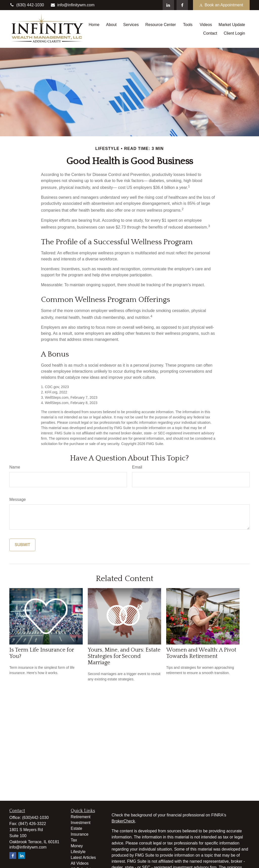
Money (77, 846)
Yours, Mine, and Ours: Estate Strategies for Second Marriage (124, 656)
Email (137, 467)
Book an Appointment (221, 5)
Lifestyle (78, 852)
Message (18, 499)
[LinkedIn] (168, 5)
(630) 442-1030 (27, 5)
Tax (74, 840)
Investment (81, 823)
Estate (77, 828)
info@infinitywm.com (72, 5)
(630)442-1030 (35, 818)
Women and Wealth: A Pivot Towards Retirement (201, 653)
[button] (94, 25)
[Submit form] (22, 545)
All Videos (80, 863)
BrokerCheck (123, 821)
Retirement (81, 817)
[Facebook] (182, 5)
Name (15, 467)
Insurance (80, 834)
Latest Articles (83, 858)
